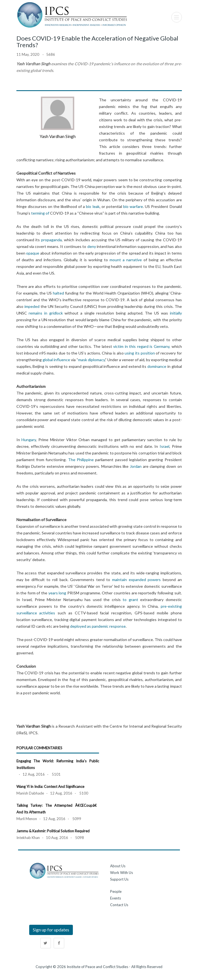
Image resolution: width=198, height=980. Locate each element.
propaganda (51, 240)
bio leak (93, 206)
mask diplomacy (91, 360)
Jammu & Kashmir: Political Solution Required (53, 831)
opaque (33, 253)
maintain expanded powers (136, 580)
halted (58, 293)
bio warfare (133, 206)
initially (176, 313)
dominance (157, 366)
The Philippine (81, 460)
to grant (130, 600)
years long (57, 593)
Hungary (29, 440)
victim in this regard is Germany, (142, 346)
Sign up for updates (51, 930)
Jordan (136, 466)
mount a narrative (126, 260)
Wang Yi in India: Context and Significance (50, 786)
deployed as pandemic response (98, 626)
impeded (32, 306)
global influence (56, 360)
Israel (164, 446)
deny (92, 246)
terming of (40, 213)
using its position (139, 353)
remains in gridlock (46, 313)
